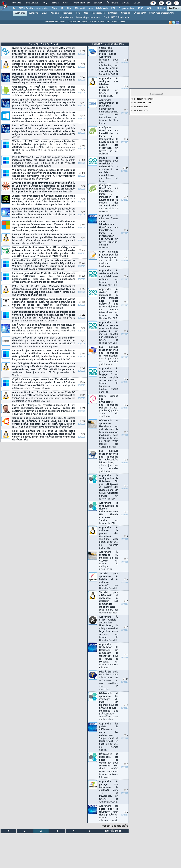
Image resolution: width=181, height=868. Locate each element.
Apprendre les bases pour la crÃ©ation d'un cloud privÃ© (109, 813)
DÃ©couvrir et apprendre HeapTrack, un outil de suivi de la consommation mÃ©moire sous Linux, (109, 434)
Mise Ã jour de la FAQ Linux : (109, 681)
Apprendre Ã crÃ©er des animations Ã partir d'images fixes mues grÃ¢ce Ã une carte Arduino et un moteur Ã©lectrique (109, 304)
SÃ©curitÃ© (140, 13)
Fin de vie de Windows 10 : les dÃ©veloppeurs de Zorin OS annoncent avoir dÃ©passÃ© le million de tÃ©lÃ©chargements (44, 117)
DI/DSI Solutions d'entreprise (33, 8)
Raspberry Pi (98, 13)
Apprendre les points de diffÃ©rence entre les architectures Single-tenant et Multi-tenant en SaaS (109, 737)
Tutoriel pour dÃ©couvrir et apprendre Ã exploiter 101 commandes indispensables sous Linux (109, 603)
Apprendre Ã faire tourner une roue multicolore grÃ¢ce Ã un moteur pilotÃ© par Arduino (109, 333)
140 (82, 160)
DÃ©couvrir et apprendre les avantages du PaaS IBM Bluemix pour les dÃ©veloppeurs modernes (109, 707)
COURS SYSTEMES (78, 22)
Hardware (67, 13)
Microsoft (80, 8)
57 (83, 51)
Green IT (126, 13)
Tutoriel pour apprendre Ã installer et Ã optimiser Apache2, (109, 581)
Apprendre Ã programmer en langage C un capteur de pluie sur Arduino (109, 380)
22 (126, 258)
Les (143, 103)
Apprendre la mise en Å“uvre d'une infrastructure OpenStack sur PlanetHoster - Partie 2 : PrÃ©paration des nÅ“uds (109, 232)
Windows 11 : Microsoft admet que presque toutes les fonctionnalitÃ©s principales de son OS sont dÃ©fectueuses (44, 147)
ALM (69, 8)
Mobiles (161, 8)
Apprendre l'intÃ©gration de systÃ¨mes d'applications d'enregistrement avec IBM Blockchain (109, 112)
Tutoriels (32, 3)
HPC (78, 13)
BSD (123, 22)
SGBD (140, 8)
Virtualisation (66, 17)
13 (126, 168)
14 (83, 289)
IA (62, 8)
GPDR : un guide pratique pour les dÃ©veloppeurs (109, 259)
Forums (17, 3)
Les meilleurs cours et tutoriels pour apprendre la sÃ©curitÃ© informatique (109, 461)
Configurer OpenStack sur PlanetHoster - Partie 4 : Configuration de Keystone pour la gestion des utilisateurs (109, 141)
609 (82, 302)
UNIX (115, 22)
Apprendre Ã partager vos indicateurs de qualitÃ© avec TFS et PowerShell (109, 792)
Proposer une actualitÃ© (115, 826)
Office (150, 8)
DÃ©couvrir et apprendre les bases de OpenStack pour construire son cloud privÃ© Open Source (109, 766)
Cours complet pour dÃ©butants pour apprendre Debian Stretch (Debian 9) (109, 406)
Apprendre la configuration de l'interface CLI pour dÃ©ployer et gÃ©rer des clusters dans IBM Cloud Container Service (109, 487)
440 (82, 146)
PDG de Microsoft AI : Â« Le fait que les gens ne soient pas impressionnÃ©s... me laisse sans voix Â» (44, 162)
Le (144, 99)
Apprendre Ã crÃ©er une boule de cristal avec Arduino (109, 278)
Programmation (126, 8)
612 (82, 315)
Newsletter (82, 3)
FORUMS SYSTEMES (55, 22)
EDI (113, 8)
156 (82, 251)
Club (137, 3)
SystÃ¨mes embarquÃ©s (162, 13)
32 (83, 421)
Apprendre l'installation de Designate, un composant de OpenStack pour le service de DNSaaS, (109, 656)
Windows (34, 13)
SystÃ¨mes (174, 8)
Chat (66, 3)
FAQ (45, 3)
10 (126, 679)
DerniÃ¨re (113, 831)
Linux (45, 13)
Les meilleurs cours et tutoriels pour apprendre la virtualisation (109, 356)
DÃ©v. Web (102, 8)
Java (90, 8)
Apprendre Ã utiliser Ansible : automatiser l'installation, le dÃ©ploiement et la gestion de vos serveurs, (109, 629)
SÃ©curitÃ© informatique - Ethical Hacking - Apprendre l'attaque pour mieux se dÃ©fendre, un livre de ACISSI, (109, 61)
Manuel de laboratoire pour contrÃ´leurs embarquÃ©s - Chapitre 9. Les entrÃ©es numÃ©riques (109, 170)
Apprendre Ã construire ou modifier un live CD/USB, (109, 561)
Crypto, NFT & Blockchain (116, 17)
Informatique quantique (88, 17)
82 (83, 408)
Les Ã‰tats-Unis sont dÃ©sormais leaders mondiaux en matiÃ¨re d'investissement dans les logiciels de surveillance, (44, 329)
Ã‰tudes (112, 3)
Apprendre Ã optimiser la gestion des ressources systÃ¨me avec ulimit (109, 538)
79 (83, 116)
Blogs (55, 3)
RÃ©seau (113, 13)
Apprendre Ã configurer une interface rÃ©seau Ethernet (109, 87)
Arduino (55, 13)
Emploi (98, 3)
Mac (86, 13)
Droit (126, 3)
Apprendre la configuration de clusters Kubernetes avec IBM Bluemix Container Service (109, 513)
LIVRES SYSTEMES (100, 22)
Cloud (54, 8)
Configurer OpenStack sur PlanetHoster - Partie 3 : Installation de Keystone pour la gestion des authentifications (109, 199)
